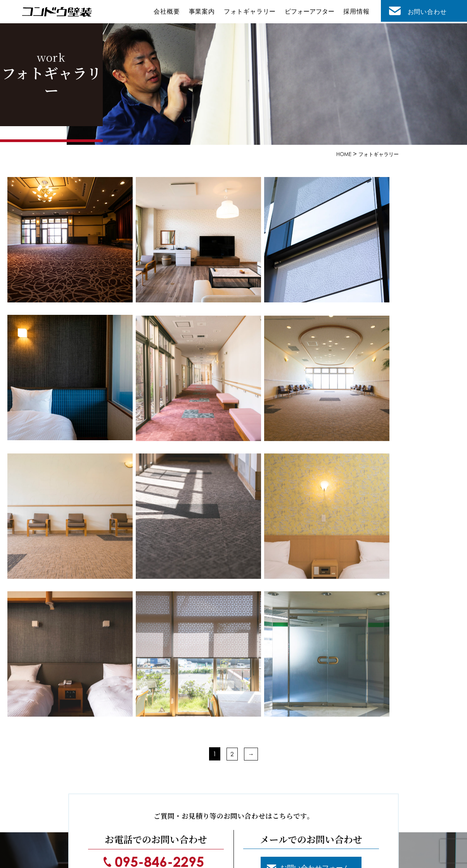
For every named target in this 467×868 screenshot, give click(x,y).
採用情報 (357, 12)
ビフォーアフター (311, 12)
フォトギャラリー (252, 12)
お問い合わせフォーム (317, 687)
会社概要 (171, 12)
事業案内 (205, 12)
